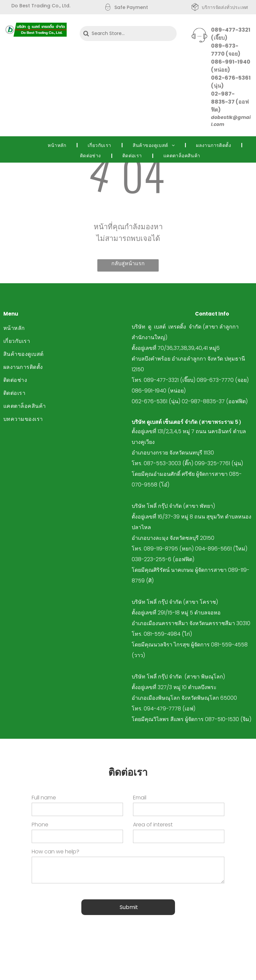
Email (140, 798)
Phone (40, 825)
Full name (44, 798)
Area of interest (153, 825)
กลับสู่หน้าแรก (128, 263)
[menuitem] (58, 145)
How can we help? (55, 852)
